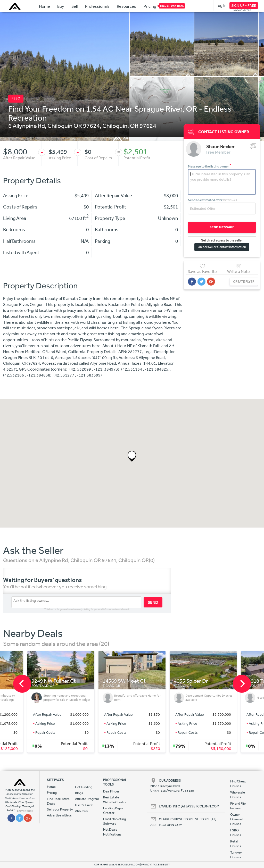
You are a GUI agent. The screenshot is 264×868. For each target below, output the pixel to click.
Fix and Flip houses (238, 806)
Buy (61, 6)
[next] (242, 684)
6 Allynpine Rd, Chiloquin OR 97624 (54, 126)
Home (44, 6)
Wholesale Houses (238, 795)
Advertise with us (59, 815)
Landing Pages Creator (113, 810)
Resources (126, 6)
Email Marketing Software (114, 821)
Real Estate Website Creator (115, 800)
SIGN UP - (244, 5)
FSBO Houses (236, 833)
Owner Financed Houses (237, 819)
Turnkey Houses (236, 855)
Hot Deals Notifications (112, 832)
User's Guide (84, 805)
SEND (153, 602)
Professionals (97, 6)
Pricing (150, 6)
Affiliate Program (87, 799)
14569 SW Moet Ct (124, 681)
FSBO (16, 98)
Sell (75, 6)
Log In (221, 5)
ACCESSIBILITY (161, 865)
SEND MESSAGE (222, 227)
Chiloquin (115, 126)
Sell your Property (60, 809)
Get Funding (84, 787)
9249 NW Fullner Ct (54, 681)
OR (134, 126)
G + (28, 818)
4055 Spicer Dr (191, 681)
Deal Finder (111, 791)
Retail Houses (236, 844)
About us (81, 811)
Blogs (79, 793)
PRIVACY (146, 865)
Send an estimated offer (212, 200)
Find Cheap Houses (238, 784)
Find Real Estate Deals (58, 801)
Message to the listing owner (210, 166)
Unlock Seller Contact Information (222, 247)
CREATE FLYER (244, 282)
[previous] (22, 684)
